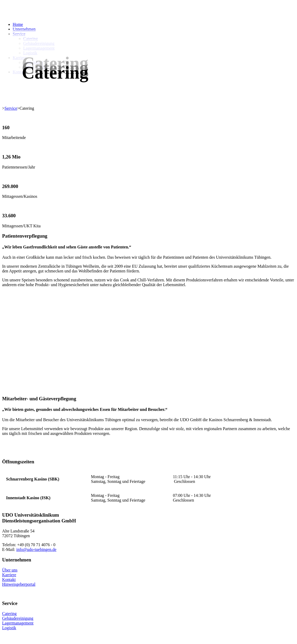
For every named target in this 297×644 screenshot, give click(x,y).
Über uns (10, 570)
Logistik (9, 628)
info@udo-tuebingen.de (36, 549)
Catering (9, 614)
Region (131, 429)
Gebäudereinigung (18, 618)
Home (18, 24)
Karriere (9, 575)
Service (11, 108)
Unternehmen (24, 29)
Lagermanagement (18, 623)
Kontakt (9, 580)
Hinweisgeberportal (19, 584)
